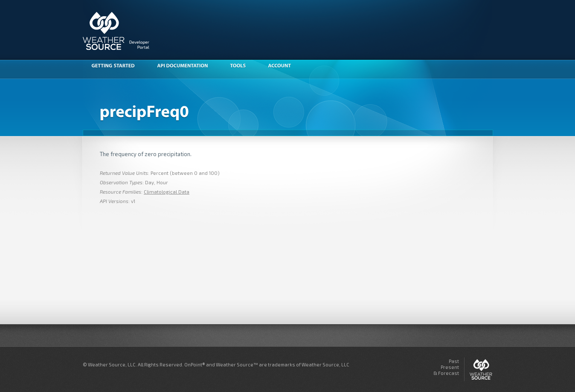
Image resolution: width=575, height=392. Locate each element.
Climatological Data (167, 192)
